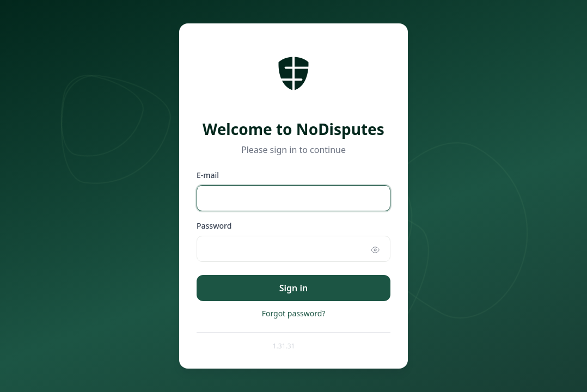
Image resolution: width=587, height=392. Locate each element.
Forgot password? (294, 313)
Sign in (293, 288)
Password (214, 226)
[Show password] (375, 250)
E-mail (208, 175)
